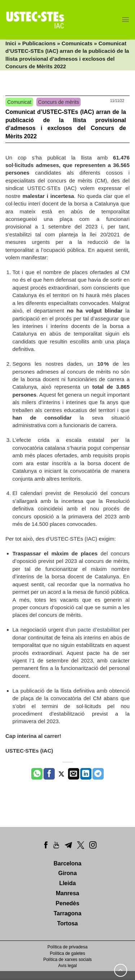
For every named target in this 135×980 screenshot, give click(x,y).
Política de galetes (67, 953)
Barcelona (67, 863)
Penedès (68, 903)
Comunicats (77, 43)
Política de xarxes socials (67, 960)
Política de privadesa (67, 947)
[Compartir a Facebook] (49, 774)
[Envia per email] (74, 774)
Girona (68, 873)
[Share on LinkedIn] (86, 774)
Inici (11, 43)
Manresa (67, 893)
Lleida (67, 883)
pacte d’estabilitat (99, 630)
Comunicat (19, 102)
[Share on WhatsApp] (37, 774)
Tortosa (67, 923)
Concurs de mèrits (59, 102)
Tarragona (67, 913)
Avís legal (68, 966)
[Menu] (125, 20)
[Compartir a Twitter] (61, 774)
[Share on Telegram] (98, 774)
